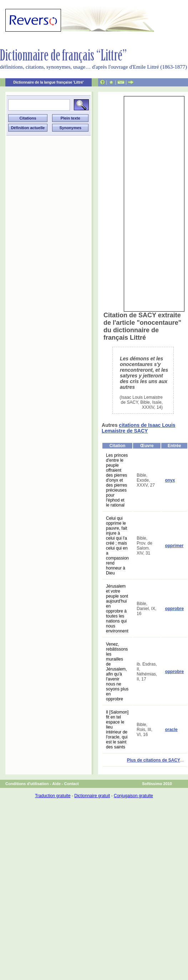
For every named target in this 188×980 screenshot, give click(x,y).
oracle (171, 730)
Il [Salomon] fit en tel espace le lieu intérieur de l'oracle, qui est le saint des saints (117, 730)
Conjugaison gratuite (133, 796)
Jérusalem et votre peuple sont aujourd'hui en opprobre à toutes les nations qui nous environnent (117, 609)
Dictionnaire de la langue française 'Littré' (49, 82)
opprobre (174, 609)
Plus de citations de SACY (154, 760)
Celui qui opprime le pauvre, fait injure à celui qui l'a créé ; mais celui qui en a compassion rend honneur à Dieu (117, 546)
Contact (72, 784)
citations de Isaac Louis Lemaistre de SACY (139, 428)
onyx (170, 480)
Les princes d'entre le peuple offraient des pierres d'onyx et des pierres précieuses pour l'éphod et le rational (117, 480)
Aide (56, 784)
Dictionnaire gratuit (92, 796)
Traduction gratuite (53, 796)
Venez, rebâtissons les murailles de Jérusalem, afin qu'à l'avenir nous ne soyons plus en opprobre (117, 672)
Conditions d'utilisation (27, 784)
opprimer (174, 546)
